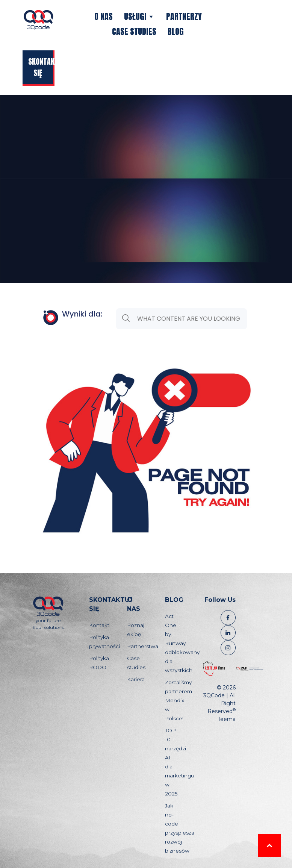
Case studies (134, 31)
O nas (104, 16)
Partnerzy (184, 16)
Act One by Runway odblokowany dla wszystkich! (182, 643)
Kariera (136, 679)
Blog (176, 31)
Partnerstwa (143, 646)
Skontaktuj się (41, 67)
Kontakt (99, 625)
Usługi (139, 17)
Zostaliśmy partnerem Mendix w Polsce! (179, 700)
